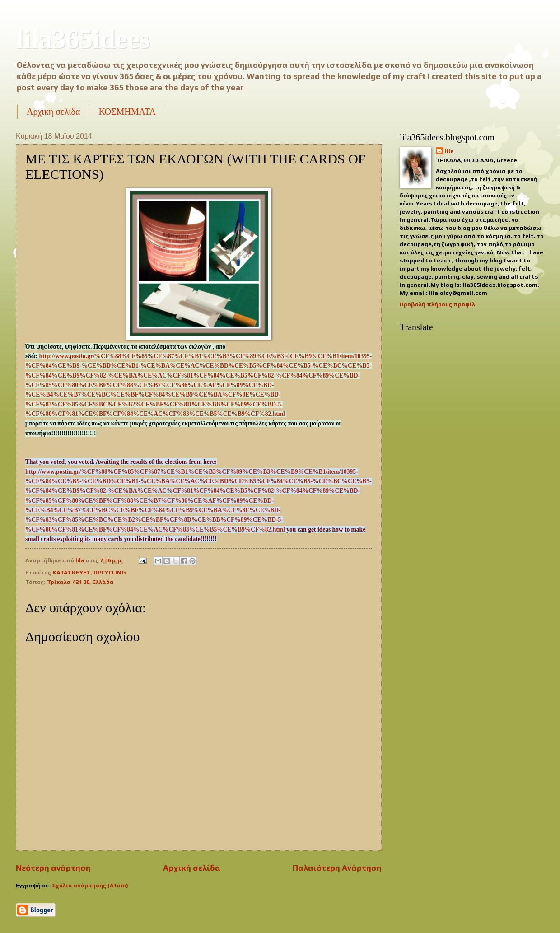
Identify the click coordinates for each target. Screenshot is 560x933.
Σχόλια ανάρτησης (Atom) (90, 885)
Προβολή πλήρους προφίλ (437, 304)
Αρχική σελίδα (53, 112)
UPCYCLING (110, 572)
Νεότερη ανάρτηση (53, 868)
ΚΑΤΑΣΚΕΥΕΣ (72, 572)
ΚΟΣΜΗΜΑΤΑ (127, 112)
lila (449, 151)
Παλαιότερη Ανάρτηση (337, 868)
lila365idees (83, 39)
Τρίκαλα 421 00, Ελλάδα (80, 582)
